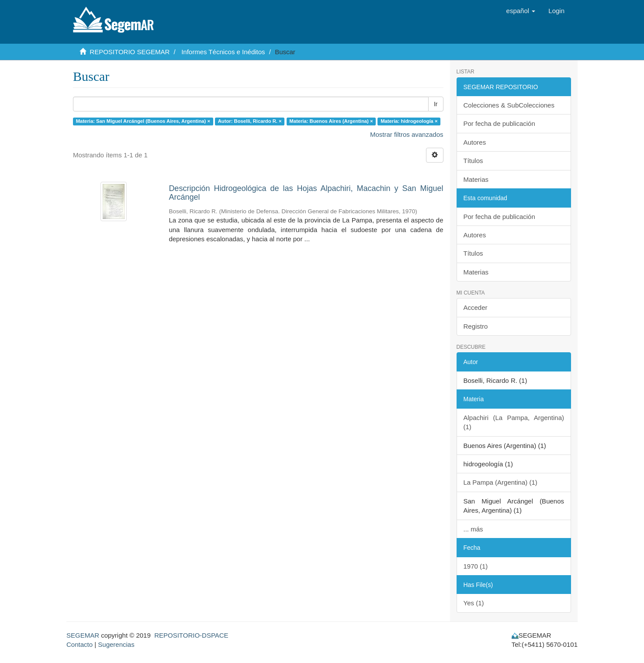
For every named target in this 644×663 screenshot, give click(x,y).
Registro (476, 326)
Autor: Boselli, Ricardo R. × (250, 121)
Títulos (473, 161)
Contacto (80, 644)
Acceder (476, 307)
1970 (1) (476, 566)
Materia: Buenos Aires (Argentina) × (331, 121)
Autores (475, 142)
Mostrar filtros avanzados (407, 134)
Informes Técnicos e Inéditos (223, 52)
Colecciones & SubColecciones (509, 105)
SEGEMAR (83, 635)
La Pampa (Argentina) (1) (500, 482)
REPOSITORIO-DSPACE (191, 635)
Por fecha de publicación (499, 123)
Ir (436, 104)
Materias (476, 179)
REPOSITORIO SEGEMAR (130, 52)
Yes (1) (474, 603)
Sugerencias (116, 644)
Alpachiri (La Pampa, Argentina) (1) (514, 422)
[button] (521, 11)
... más (473, 529)
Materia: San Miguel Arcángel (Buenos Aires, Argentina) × (143, 121)
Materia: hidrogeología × (409, 121)
